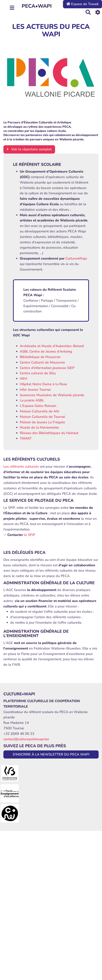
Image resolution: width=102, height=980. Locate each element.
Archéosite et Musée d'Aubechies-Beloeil (52, 346)
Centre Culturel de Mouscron (42, 362)
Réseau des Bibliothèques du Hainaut (49, 433)
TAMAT (26, 438)
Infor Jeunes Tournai (35, 390)
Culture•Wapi (76, 258)
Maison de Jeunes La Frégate (42, 422)
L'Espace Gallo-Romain (38, 406)
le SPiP (30, 535)
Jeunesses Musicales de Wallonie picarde (52, 395)
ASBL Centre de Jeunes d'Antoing (46, 351)
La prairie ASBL (32, 400)
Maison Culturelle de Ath (39, 411)
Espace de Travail (82, 4)
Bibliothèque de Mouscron (40, 357)
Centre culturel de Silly (38, 373)
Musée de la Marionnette (39, 427)
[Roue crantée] (98, 12)
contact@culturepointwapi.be (26, 739)
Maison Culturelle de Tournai (42, 417)
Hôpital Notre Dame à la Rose (43, 384)
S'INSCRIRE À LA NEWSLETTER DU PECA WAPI (51, 754)
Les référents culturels (21, 467)
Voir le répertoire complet (29, 149)
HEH (23, 379)
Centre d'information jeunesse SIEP (47, 368)
